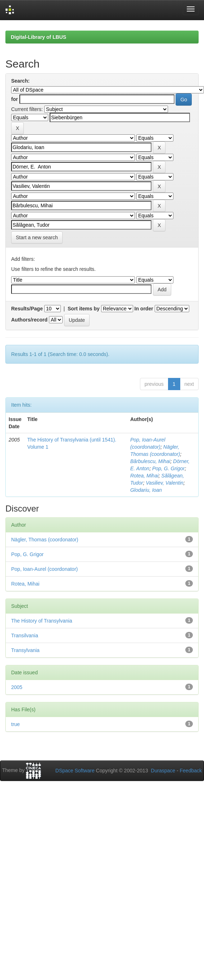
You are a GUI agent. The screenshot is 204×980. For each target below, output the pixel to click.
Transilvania (25, 635)
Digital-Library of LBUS (38, 37)
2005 (17, 687)
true (15, 724)
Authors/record (29, 320)
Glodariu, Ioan (146, 490)
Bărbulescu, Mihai (150, 461)
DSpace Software (75, 771)
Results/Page (27, 309)
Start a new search (37, 237)
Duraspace (163, 771)
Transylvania (25, 650)
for (15, 99)
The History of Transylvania (42, 621)
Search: (20, 81)
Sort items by (84, 309)
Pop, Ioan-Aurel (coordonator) (44, 569)
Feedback (191, 771)
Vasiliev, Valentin (165, 483)
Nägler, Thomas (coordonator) (45, 540)
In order (144, 309)
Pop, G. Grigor (168, 468)
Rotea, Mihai (144, 476)
